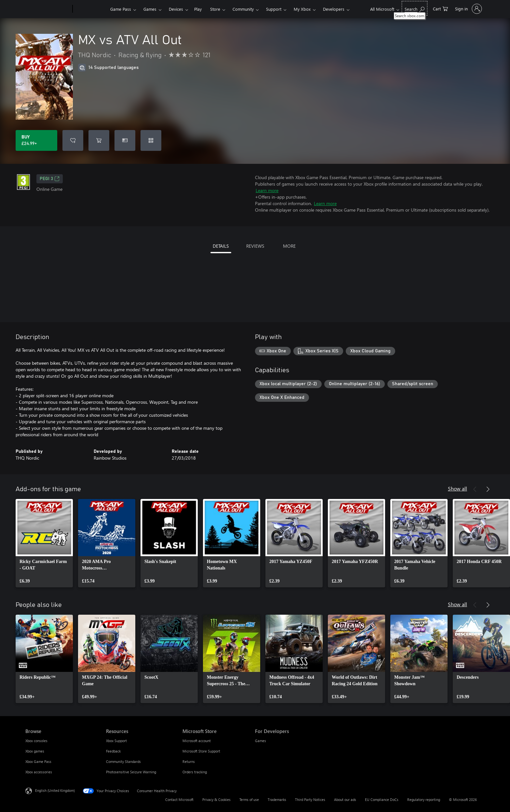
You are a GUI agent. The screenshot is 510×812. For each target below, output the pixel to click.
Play (198, 9)
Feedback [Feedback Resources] (113, 751)
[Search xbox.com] (415, 8)
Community (243, 9)
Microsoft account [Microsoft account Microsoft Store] (197, 741)
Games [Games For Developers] (261, 741)
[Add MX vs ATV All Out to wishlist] (73, 140)
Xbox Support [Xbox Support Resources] (116, 741)
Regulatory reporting (424, 799)
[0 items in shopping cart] (440, 8)
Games (150, 9)
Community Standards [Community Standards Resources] (123, 761)
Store (215, 9)
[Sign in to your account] (468, 9)
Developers (334, 9)
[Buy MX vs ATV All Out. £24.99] (36, 140)
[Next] (488, 489)
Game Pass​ (121, 9)
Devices (176, 9)
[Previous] (475, 489)
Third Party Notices (310, 799)
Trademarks (277, 799)
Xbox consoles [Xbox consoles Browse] (36, 741)
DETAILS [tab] (221, 246)
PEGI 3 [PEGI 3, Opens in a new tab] (50, 179)
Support (274, 9)
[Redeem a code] (151, 140)
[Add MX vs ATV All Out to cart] (99, 140)
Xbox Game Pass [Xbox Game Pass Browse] (38, 761)
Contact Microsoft (179, 799)
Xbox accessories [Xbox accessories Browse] (39, 772)
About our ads (345, 799)
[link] (44, 543)
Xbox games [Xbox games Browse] (35, 751)
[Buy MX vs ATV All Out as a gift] (125, 140)
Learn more (267, 190)
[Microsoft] (48, 9)
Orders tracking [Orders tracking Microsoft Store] (195, 772)
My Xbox (302, 9)
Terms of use (249, 799)
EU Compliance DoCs (382, 799)
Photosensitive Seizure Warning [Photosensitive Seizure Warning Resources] (131, 772)
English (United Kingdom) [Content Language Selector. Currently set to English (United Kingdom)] (55, 790)
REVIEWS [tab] (255, 246)
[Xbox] (91, 9)
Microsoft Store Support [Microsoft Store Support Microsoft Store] (201, 751)
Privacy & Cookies (216, 799)
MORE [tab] (289, 246)
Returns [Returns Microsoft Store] (189, 761)
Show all (457, 488)
